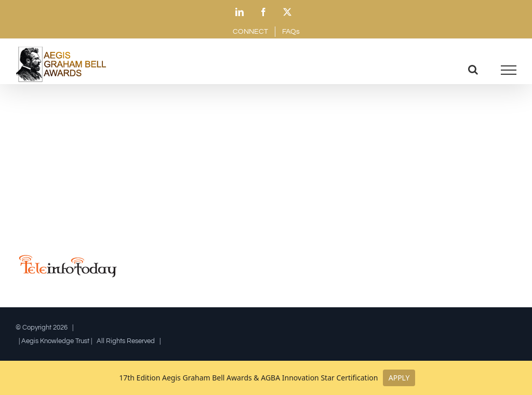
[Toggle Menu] (509, 70)
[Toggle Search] (473, 70)
